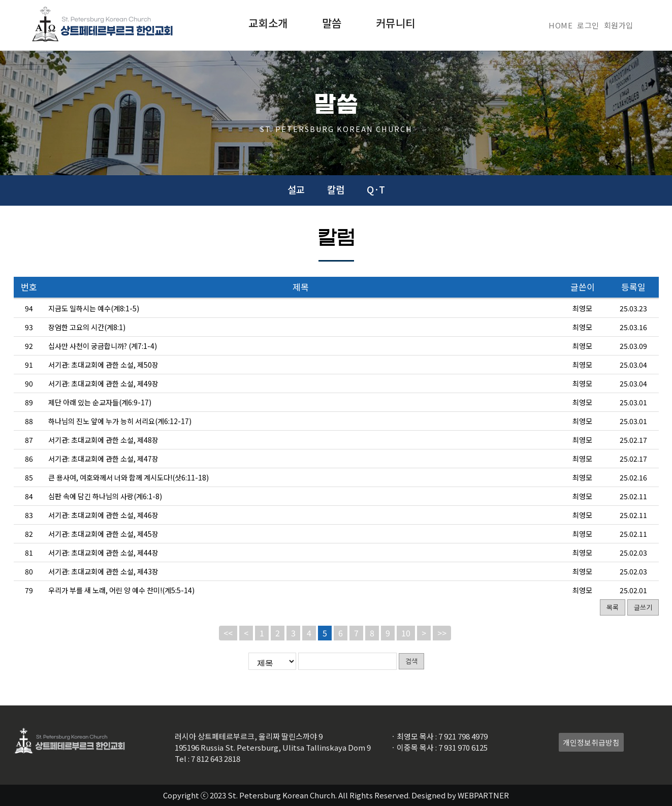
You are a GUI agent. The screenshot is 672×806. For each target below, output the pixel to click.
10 (406, 633)
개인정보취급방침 (591, 742)
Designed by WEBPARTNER (460, 795)
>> (442, 633)
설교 (296, 189)
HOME (561, 25)
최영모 (582, 308)
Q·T (376, 189)
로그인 (588, 25)
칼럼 (336, 189)
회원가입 (619, 25)
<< (228, 633)
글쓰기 (643, 607)
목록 (613, 607)
